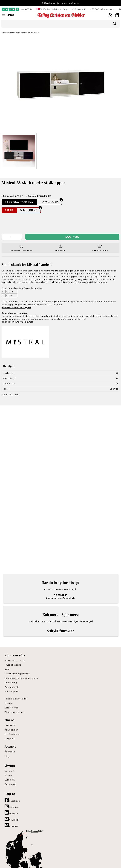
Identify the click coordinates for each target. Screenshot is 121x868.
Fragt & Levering (13, 665)
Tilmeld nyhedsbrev (15, 712)
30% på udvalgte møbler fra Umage (60, 3)
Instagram (12, 806)
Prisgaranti (10, 739)
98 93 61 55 (61, 595)
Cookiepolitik (12, 687)
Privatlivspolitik (12, 691)
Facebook (12, 800)
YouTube (11, 819)
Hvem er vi (10, 725)
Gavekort (9, 771)
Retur (7, 669)
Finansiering (11, 683)
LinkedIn (11, 813)
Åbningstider (11, 730)
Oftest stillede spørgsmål (17, 674)
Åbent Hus (10, 752)
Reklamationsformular (16, 699)
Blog (7, 756)
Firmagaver (10, 784)
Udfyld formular (60, 631)
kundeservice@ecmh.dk (61, 598)
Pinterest (12, 825)
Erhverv (8, 703)
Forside (5, 32)
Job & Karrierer (12, 734)
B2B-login (10, 780)
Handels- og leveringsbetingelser (22, 678)
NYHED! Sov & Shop (15, 660)
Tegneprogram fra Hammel (17, 322)
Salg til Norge (12, 708)
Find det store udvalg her (16, 307)
